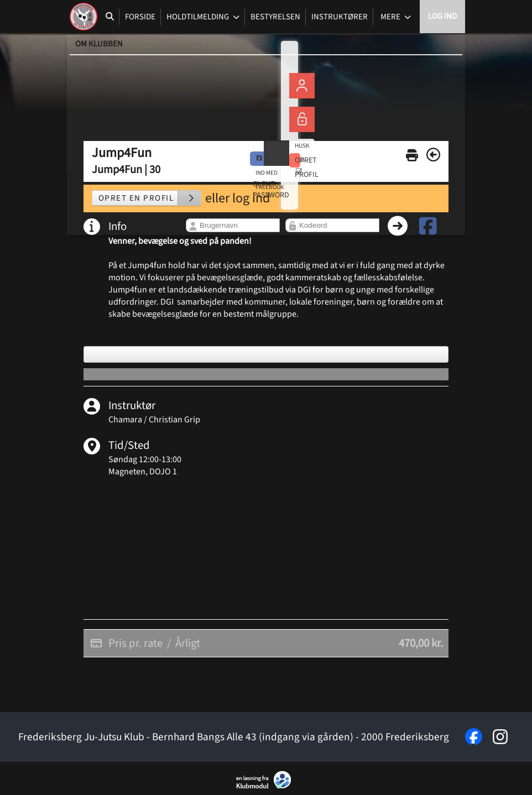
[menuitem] (84, 17)
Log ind (442, 16)
